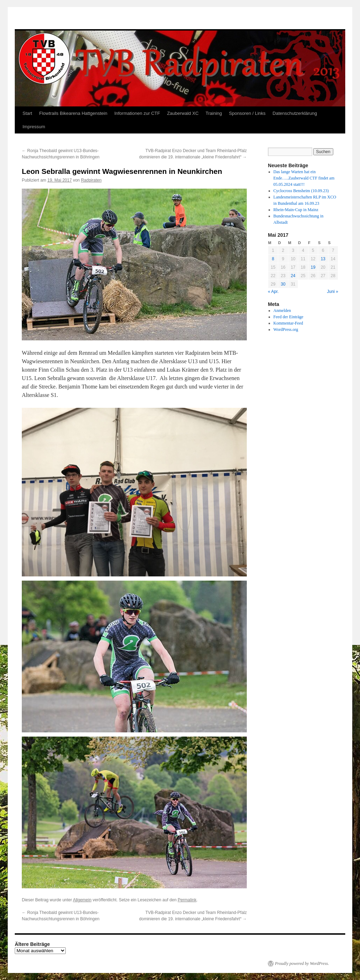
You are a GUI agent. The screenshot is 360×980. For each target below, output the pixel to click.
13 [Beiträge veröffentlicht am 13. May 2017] (323, 259)
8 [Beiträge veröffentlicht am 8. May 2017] (273, 259)
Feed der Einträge (288, 317)
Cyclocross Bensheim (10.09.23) (301, 191)
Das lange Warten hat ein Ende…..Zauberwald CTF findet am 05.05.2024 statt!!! (304, 178)
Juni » (333, 292)
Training (214, 113)
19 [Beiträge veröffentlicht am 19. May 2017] (313, 267)
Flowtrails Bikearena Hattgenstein (73, 113)
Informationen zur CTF (137, 113)
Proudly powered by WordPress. (302, 963)
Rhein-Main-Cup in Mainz (296, 210)
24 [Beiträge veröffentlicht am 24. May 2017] (293, 276)
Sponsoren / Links (247, 113)
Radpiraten (91, 180)
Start (27, 113)
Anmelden (282, 311)
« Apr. (273, 292)
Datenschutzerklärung (295, 113)
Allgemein (82, 900)
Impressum (34, 127)
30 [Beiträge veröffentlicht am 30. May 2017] (283, 284)
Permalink (187, 900)
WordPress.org (286, 329)
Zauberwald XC (183, 113)
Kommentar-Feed (288, 323)
